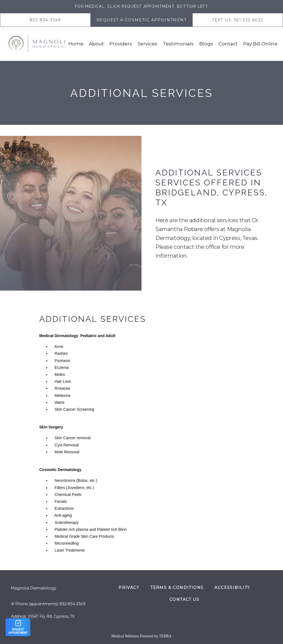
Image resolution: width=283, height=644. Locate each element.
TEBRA (165, 636)
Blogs (206, 44)
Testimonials (178, 44)
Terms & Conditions (177, 588)
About (96, 44)
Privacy (129, 588)
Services (147, 44)
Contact (228, 44)
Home (76, 44)
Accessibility (232, 588)
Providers (121, 44)
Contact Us (184, 599)
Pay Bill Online (260, 44)
